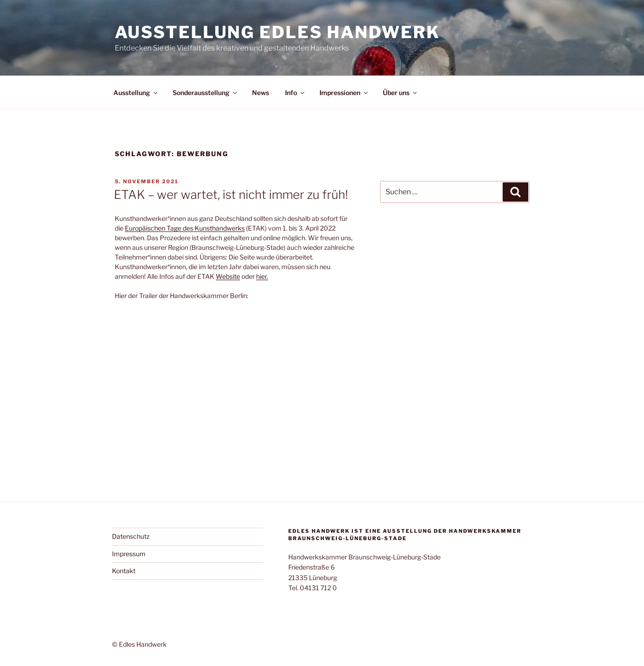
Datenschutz (131, 536)
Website (228, 276)
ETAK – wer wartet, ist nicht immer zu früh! (231, 195)
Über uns (400, 93)
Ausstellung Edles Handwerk (277, 32)
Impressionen (344, 93)
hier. (262, 276)
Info (295, 93)
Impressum (129, 554)
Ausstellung (136, 93)
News (260, 93)
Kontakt (124, 571)
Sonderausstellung (205, 93)
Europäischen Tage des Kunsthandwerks (185, 228)
